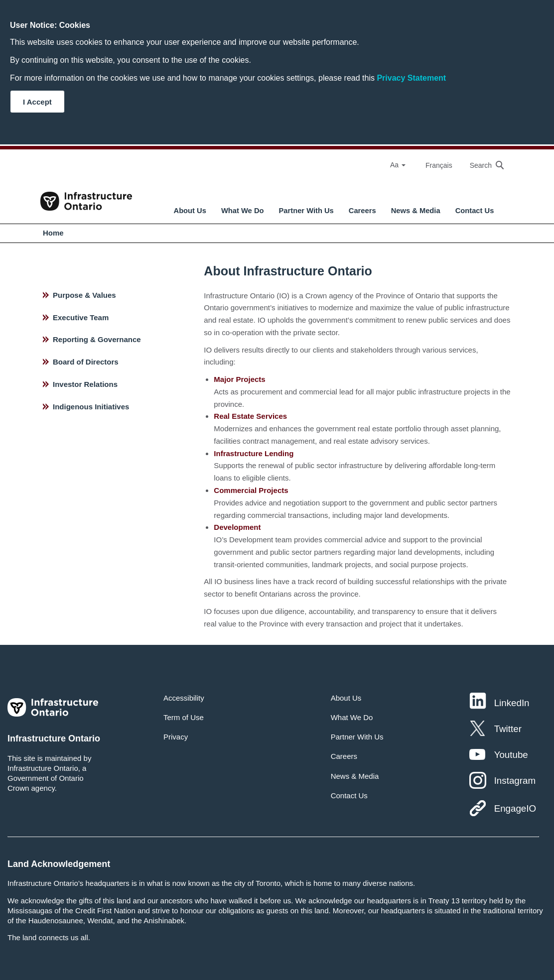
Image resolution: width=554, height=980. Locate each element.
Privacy (176, 737)
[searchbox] (482, 165)
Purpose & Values (84, 295)
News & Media (416, 211)
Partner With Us (306, 211)
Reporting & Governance (97, 339)
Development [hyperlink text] (237, 527)
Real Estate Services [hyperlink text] (250, 416)
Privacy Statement (411, 78)
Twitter (508, 729)
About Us (190, 211)
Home (53, 233)
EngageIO (515, 808)
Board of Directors (86, 362)
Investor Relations (85, 384)
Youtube (511, 755)
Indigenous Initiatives (91, 407)
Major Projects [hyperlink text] (239, 379)
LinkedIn (512, 703)
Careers (362, 211)
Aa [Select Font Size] (398, 165)
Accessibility (184, 698)
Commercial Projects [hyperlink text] (251, 490)
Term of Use (184, 717)
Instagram (515, 781)
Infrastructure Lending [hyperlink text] (254, 453)
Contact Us (475, 211)
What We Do (243, 211)
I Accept (37, 102)
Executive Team (81, 317)
